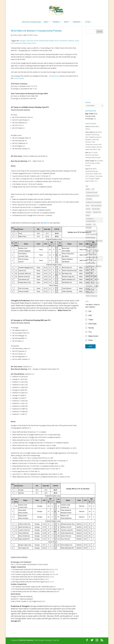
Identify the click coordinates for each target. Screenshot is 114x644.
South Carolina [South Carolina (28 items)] (90, 263)
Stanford (71, 41)
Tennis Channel (19, 78)
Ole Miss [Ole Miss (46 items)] (89, 251)
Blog (36, 35)
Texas (77, 41)
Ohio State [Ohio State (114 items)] (99, 241)
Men (51, 76)
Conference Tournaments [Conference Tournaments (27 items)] (94, 202)
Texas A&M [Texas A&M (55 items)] (89, 273)
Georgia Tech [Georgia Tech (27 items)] (97, 212)
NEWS (66, 22)
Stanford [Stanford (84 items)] (98, 266)
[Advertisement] (94, 68)
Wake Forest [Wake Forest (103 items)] (90, 293)
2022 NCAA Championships (31, 22)
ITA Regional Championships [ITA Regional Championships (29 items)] (91, 220)
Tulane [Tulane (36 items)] (97, 279)
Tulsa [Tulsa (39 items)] (88, 283)
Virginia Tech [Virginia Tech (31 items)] (90, 289)
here (45, 223)
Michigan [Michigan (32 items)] (89, 228)
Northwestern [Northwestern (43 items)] (90, 241)
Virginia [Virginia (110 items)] (96, 286)
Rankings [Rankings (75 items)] (96, 251)
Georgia (22, 41)
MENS (46, 22)
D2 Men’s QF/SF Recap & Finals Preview (94, 163)
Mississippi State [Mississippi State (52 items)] (91, 231)
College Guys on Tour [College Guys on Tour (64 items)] (92, 196)
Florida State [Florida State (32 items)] (96, 209)
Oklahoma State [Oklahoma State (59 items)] (91, 247)
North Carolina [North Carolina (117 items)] (90, 238)
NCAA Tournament (61, 41)
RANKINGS (77, 22)
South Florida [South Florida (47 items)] (90, 266)
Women (57, 76)
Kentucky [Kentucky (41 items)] (89, 224)
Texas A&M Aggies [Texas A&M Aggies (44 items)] (91, 276)
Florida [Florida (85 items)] (88, 209)
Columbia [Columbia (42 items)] (89, 199)
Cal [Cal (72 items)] (93, 189)
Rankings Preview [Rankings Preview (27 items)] (91, 254)
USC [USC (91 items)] (98, 283)
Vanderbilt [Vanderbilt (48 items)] (89, 286)
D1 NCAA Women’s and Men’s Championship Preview (93, 155)
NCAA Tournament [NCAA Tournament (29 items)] (92, 234)
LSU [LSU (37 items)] (94, 224)
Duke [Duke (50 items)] (88, 206)
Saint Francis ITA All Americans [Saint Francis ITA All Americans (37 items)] (92, 259)
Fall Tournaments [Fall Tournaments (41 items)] (96, 206)
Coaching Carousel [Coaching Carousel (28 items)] (92, 192)
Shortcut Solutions (27, 640)
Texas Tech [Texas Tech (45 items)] (89, 279)
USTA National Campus (19, 43)
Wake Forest (32, 43)
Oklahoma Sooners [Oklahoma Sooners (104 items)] (92, 244)
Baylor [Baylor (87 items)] (88, 189)
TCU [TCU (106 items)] (87, 270)
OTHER (88, 22)
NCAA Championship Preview (44, 41)
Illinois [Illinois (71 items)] (88, 215)
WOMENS (56, 22)
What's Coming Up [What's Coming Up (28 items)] (91, 296)
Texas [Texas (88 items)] (92, 270)
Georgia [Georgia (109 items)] (88, 212)
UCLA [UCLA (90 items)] (93, 283)
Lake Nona (30, 41)
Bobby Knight (17, 35)
